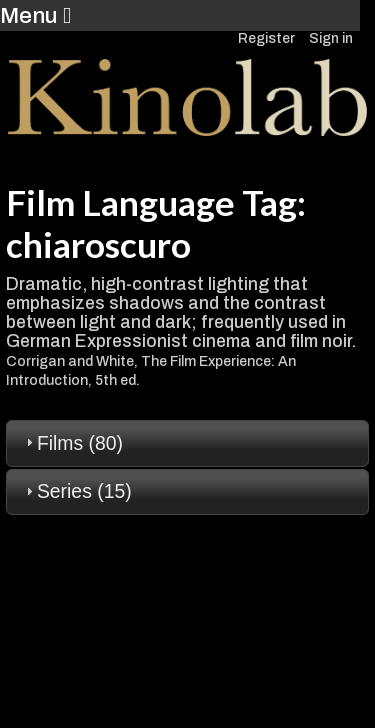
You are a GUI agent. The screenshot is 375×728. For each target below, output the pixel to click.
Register (266, 38)
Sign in (331, 38)
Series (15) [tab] (76, 491)
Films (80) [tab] (72, 443)
